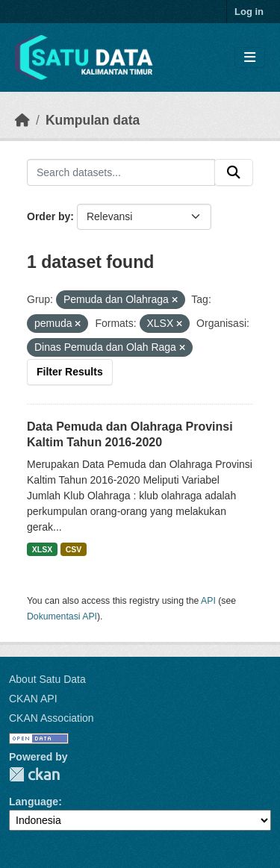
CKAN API (33, 699)
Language (34, 802)
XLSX (42, 549)
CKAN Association (52, 718)
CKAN (34, 774)
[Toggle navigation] (250, 58)
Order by (49, 216)
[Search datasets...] (121, 172)
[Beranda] (22, 120)
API (208, 601)
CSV (74, 549)
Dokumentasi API (62, 616)
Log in (249, 12)
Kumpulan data (93, 120)
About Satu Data (47, 679)
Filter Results (70, 372)
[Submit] (234, 172)
